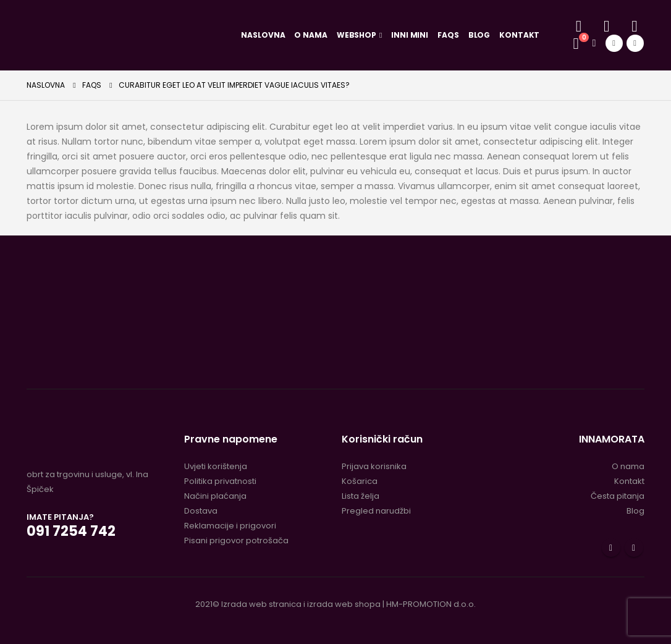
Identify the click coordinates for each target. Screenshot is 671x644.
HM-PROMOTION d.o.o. (431, 604)
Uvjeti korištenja (216, 466)
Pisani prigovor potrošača (236, 540)
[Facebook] (614, 43)
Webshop (357, 35)
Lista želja (361, 496)
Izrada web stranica (261, 604)
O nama (310, 35)
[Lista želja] (634, 27)
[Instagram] (635, 43)
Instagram (634, 548)
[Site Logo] (127, 35)
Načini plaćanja (215, 496)
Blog (479, 35)
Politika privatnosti (220, 481)
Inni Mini (410, 35)
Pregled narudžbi (376, 511)
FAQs (448, 35)
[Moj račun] (606, 27)
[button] (579, 27)
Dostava (201, 511)
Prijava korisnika (374, 466)
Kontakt (519, 35)
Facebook (611, 548)
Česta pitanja (618, 496)
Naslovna (263, 35)
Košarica (360, 481)
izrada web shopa (344, 604)
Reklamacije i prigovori (230, 526)
